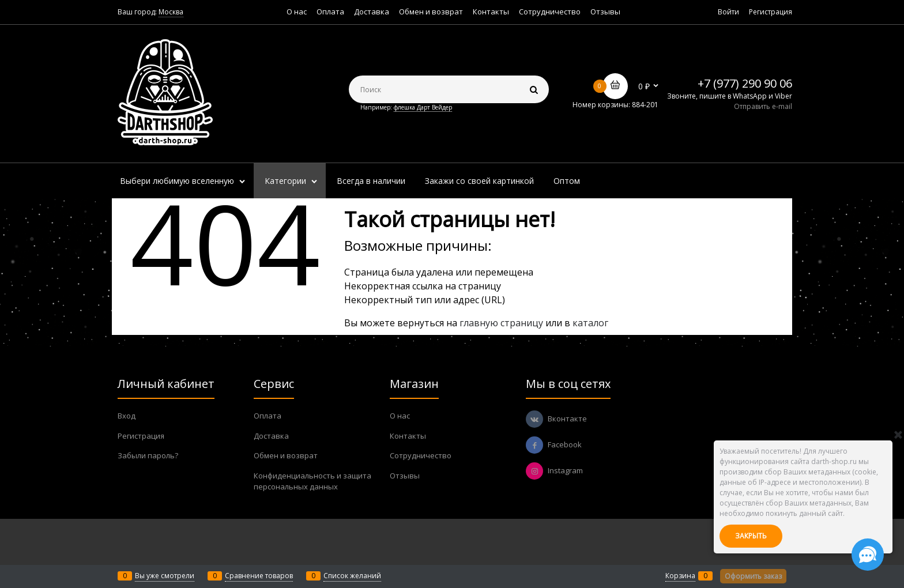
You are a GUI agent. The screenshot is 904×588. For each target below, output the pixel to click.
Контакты (491, 12)
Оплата (330, 12)
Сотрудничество (550, 12)
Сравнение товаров (259, 576)
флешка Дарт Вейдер (423, 107)
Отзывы (605, 12)
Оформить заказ (753, 576)
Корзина (680, 576)
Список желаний (352, 576)
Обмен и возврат (431, 12)
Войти (728, 12)
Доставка (372, 12)
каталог (590, 323)
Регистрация (771, 12)
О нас (297, 12)
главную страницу (501, 323)
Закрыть (751, 536)
